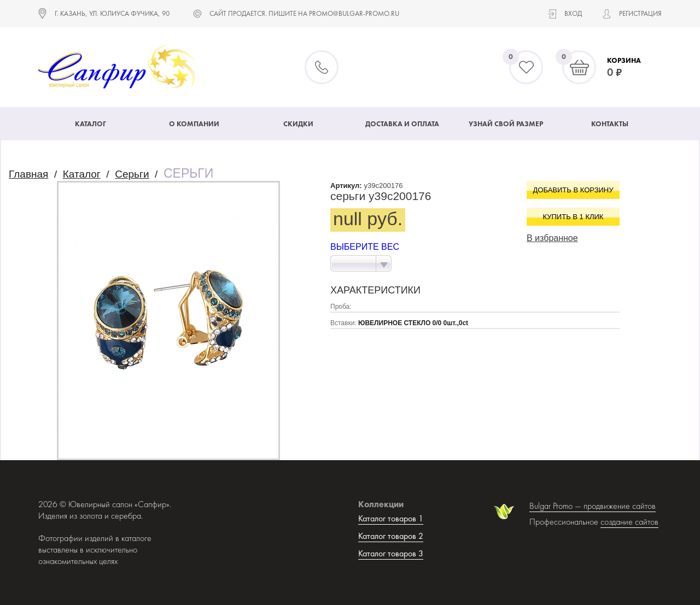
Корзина (624, 60)
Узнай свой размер (506, 124)
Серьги (132, 174)
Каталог (91, 124)
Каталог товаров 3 (391, 553)
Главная (28, 174)
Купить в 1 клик (573, 217)
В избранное (552, 238)
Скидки (298, 124)
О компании (194, 124)
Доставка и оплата (402, 124)
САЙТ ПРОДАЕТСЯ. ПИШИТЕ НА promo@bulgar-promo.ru (304, 13)
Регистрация (640, 13)
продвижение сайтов (620, 506)
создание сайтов (629, 522)
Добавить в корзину (573, 190)
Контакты (610, 124)
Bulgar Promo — (556, 506)
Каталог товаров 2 (391, 536)
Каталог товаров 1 (391, 518)
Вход (573, 13)
